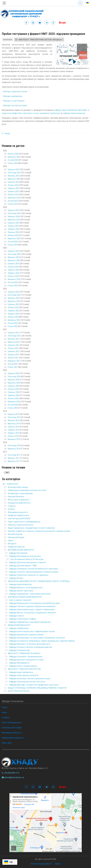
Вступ (62, 23)
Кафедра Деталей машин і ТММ (23, 566)
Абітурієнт (12, 544)
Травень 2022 (13, 314)
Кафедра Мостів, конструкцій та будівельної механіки (32, 613)
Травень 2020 (13, 395)
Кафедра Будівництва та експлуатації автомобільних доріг (35, 603)
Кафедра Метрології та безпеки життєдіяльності (30, 644)
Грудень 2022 (13, 292)
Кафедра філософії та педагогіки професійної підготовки (34, 685)
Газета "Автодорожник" (12, 722)
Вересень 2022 (14, 301)
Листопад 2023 (14, 254)
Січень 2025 (13, 204)
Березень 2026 (14, 157)
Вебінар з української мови (15, 91)
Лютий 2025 (13, 201)
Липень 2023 (13, 267)
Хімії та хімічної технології (20, 600)
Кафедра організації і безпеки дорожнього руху (30, 678)
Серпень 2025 (13, 182)
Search (80, 3)
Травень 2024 (13, 232)
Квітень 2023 (13, 276)
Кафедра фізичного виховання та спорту (26, 660)
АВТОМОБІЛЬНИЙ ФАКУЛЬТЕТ (21, 550)
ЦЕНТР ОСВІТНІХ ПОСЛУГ (19, 691)
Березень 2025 (14, 198)
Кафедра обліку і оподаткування (23, 666)
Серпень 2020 (13, 386)
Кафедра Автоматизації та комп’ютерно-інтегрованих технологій (37, 638)
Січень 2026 (13, 163)
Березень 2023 (14, 279)
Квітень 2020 (13, 398)
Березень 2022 (14, 320)
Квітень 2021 (13, 358)
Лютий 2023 (13, 282)
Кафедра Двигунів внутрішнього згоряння (27, 562)
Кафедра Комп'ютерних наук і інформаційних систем (32, 631)
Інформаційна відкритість (13, 738)
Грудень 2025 (13, 169)
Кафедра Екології (17, 616)
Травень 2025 (13, 191)
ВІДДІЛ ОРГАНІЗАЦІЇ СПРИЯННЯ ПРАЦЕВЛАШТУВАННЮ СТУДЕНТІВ (37, 688)
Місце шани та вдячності (19, 500)
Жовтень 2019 (14, 420)
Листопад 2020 (14, 376)
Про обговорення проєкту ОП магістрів (27, 559)
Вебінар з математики (13, 96)
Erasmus (11, 509)
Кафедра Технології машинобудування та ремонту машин (34, 572)
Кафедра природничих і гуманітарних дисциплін (30, 594)
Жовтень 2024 (14, 216)
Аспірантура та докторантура (20, 493)
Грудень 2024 (13, 210)
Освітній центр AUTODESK (19, 518)
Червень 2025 (14, 188)
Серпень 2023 (13, 264)
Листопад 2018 (14, 445)
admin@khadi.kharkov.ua (13, 777)
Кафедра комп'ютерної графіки (23, 619)
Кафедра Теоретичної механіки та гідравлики (29, 575)
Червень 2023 (14, 270)
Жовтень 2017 (14, 458)
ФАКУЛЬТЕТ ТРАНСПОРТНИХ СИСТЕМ (24, 669)
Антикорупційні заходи (18, 487)
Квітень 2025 (13, 194)
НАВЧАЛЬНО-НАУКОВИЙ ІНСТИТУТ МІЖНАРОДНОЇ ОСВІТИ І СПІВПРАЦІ (39, 581)
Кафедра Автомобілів (18, 553)
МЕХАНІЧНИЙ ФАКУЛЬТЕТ (19, 625)
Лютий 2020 (13, 405)
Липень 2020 (13, 389)
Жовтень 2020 (14, 380)
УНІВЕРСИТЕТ (13, 484)
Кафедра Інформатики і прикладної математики (30, 622)
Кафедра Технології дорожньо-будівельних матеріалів (32, 606)
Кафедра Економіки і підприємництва (26, 656)
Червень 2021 (14, 351)
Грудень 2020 (13, 373)
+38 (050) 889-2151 (11, 773)
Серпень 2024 (13, 223)
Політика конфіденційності (41, 864)
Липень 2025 (13, 185)
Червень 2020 (14, 392)
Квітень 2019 (13, 436)
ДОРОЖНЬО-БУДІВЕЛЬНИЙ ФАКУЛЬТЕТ (25, 597)
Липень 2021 (13, 348)
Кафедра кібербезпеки (19, 628)
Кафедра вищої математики (21, 672)
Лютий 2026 (13, 160)
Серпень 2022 (13, 304)
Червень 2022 (14, 311)
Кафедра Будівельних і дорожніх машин (26, 635)
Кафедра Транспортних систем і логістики (27, 682)
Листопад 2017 (14, 455)
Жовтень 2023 (14, 257)
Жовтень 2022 (14, 298)
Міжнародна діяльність (18, 512)
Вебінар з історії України (14, 101)
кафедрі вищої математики (66, 110)
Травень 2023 (13, 273)
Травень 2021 (13, 354)
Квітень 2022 (13, 317)
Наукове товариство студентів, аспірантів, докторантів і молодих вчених (39, 531)
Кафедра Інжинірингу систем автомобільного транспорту (34, 569)
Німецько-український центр (20, 525)
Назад (7, 133)
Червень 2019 (14, 430)
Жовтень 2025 (14, 176)
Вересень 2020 (14, 383)
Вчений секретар (15, 534)
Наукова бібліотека (16, 496)
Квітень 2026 (13, 154)
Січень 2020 (13, 408)
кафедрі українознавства (74, 113)
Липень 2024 (13, 226)
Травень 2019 (13, 433)
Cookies (58, 864)
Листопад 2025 (14, 173)
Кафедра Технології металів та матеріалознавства (30, 647)
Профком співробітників (18, 515)
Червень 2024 (14, 229)
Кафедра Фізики (16, 578)
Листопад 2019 (14, 417)
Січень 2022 (13, 326)
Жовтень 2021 (14, 339)
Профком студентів (16, 547)
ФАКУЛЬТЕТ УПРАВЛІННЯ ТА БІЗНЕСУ (24, 653)
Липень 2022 (13, 307)
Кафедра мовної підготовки (21, 591)
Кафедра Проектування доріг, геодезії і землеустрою (32, 609)
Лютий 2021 (13, 364)
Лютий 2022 (13, 323)
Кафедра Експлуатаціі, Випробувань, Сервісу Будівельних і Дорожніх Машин (42, 641)
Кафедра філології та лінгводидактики (26, 587)
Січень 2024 (13, 245)
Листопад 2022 (14, 295)
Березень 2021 (14, 361)
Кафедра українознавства (20, 584)
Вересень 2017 (14, 461)
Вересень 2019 (14, 424)
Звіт (7, 472)
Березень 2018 (14, 449)
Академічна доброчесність (19, 503)
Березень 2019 (14, 439)
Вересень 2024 (14, 220)
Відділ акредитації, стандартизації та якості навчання (31, 528)
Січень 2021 (13, 367)
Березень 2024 (14, 238)
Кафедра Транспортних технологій (24, 675)
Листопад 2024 (14, 213)
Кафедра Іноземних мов (19, 650)
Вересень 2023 (14, 260)
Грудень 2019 (13, 414)
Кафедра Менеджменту (19, 663)
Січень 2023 (13, 285)
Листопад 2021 (14, 336)
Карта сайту (7, 743)
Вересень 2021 (14, 342)
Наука (10, 540)
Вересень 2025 (14, 179)
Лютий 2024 (13, 242)
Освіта (5, 707)
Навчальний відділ (16, 537)
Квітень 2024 (13, 235)
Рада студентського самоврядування (24, 522)
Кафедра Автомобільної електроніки (25, 556)
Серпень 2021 (13, 345)
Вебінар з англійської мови (15, 105)
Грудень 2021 (13, 333)
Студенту (12, 506)
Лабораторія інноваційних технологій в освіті (27, 490)
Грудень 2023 (13, 251)
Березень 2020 (14, 402)
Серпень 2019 (13, 427)
